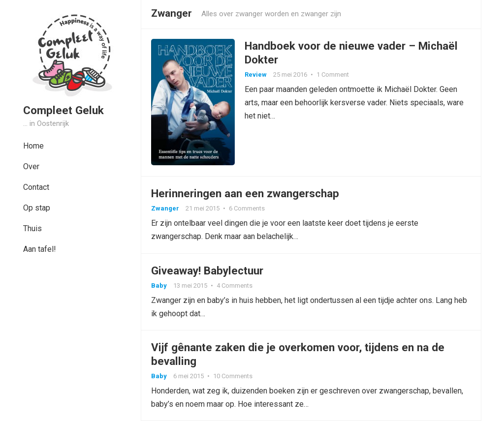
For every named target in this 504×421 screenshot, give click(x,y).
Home (33, 146)
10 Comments (233, 376)
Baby (159, 286)
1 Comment (333, 75)
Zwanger (165, 208)
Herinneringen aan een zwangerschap (245, 193)
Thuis (32, 228)
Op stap (37, 208)
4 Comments (235, 286)
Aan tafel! (40, 249)
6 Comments (247, 208)
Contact (36, 187)
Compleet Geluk (63, 110)
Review (256, 75)
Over (31, 166)
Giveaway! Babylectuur (207, 271)
